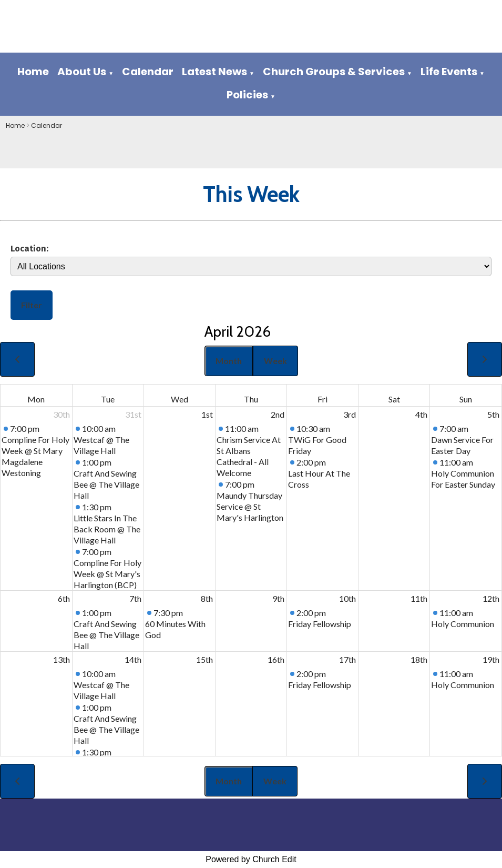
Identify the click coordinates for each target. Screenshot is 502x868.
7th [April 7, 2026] (135, 598)
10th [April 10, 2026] (347, 598)
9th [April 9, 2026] (278, 598)
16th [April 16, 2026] (276, 659)
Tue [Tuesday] (108, 399)
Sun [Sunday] (466, 399)
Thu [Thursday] (251, 399)
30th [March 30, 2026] (62, 414)
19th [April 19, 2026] (491, 659)
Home (33, 72)
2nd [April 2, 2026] (278, 414)
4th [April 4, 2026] (421, 414)
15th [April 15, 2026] (204, 659)
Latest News (214, 72)
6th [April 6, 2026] (64, 598)
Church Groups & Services (334, 72)
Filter (32, 305)
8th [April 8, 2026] (207, 598)
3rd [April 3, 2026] (350, 414)
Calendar (148, 72)
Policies (247, 95)
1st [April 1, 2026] (207, 414)
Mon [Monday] (36, 399)
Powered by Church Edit (251, 859)
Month (229, 361)
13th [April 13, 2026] (62, 659)
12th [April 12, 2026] (491, 598)
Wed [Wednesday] (180, 399)
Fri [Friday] (322, 399)
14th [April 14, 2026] (133, 659)
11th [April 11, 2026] (419, 598)
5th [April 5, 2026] (493, 414)
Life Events (449, 72)
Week (275, 361)
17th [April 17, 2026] (347, 659)
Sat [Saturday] (394, 399)
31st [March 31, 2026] (133, 414)
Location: (29, 248)
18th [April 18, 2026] (419, 659)
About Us (82, 72)
